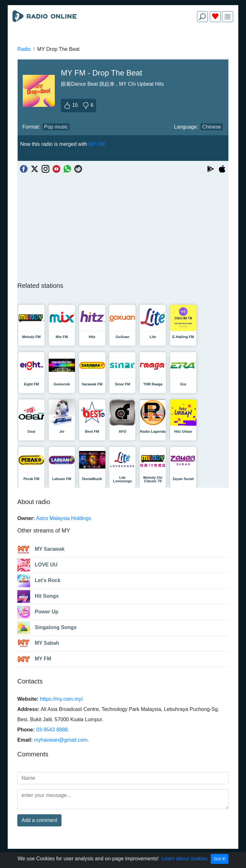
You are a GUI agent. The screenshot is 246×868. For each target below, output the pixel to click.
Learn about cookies (184, 859)
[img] (228, 17)
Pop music (56, 127)
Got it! (220, 859)
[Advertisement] (123, 42)
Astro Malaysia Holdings (64, 518)
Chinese (212, 127)
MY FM (97, 144)
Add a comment (39, 820)
